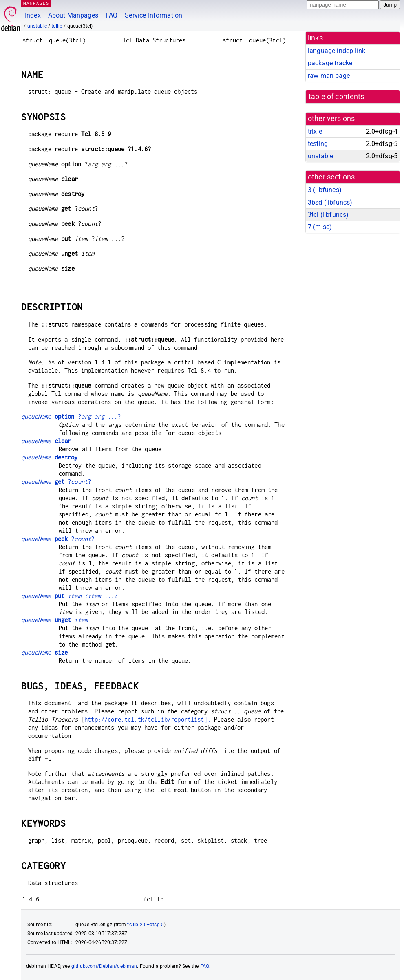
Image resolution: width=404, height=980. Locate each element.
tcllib (57, 26)
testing (318, 144)
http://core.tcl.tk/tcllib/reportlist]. (148, 719)
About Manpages (73, 15)
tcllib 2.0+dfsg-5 (146, 925)
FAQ (111, 15)
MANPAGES (36, 3)
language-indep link (337, 51)
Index (33, 15)
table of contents (337, 97)
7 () (320, 227)
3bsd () (330, 202)
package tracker (331, 63)
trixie (315, 131)
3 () (325, 190)
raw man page (329, 76)
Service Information (153, 15)
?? (71, 416)
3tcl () (328, 215)
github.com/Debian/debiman (104, 966)
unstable (37, 26)
